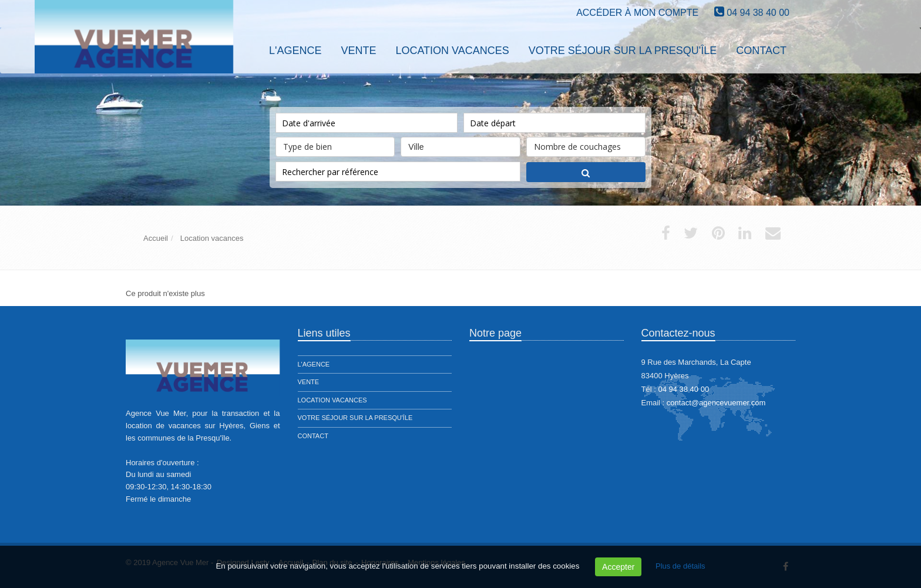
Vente (309, 382)
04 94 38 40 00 (758, 13)
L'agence (314, 364)
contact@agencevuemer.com (716, 403)
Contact (313, 436)
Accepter (618, 567)
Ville (460, 144)
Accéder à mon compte (637, 13)
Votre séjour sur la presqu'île (355, 418)
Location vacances (332, 400)
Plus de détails (680, 566)
